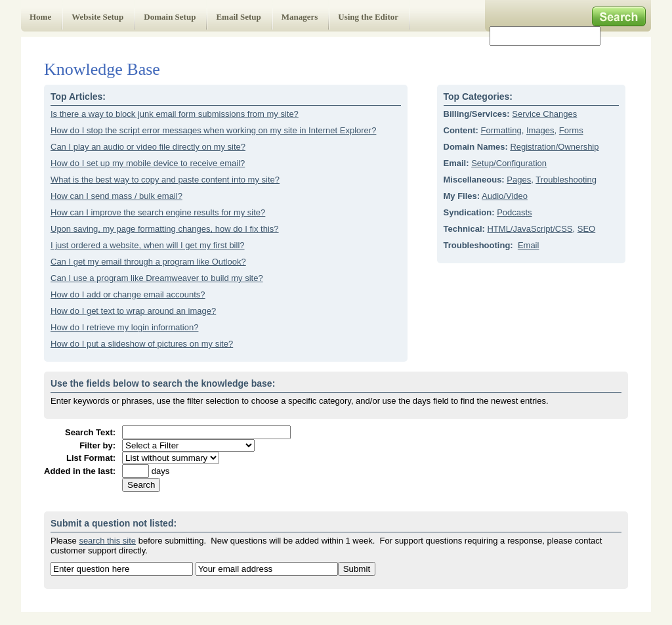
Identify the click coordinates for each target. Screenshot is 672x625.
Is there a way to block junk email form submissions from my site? (175, 114)
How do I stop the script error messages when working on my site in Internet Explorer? (213, 130)
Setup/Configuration (509, 163)
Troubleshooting (566, 180)
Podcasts (514, 212)
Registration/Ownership (554, 147)
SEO (586, 229)
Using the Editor (368, 17)
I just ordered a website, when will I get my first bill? (148, 245)
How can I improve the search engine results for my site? (158, 212)
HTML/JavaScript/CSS (530, 229)
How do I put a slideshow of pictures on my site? (142, 344)
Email (529, 245)
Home (40, 17)
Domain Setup (170, 17)
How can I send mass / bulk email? (116, 196)
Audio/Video (505, 196)
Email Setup (238, 17)
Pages (519, 180)
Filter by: (97, 445)
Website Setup (97, 17)
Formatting (501, 130)
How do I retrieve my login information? (124, 327)
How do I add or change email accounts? (128, 294)
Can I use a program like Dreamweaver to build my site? (157, 278)
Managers (300, 17)
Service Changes (544, 114)
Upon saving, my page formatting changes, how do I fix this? (165, 229)
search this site (107, 541)
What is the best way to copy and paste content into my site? (165, 180)
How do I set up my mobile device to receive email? (148, 163)
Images (540, 130)
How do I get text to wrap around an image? (133, 311)
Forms (571, 130)
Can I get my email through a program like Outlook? (148, 262)
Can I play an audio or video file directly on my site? (148, 147)
